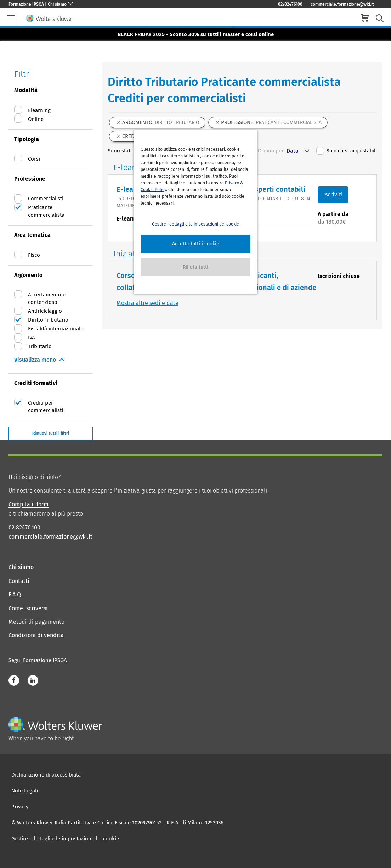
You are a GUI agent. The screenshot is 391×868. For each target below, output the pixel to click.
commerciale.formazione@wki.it (342, 4)
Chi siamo (21, 567)
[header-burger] (11, 18)
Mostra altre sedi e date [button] (148, 303)
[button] (195, 244)
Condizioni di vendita (36, 635)
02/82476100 (290, 4)
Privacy (20, 807)
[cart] (365, 19)
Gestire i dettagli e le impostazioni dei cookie (65, 839)
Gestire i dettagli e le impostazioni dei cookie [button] (195, 224)
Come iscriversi (28, 608)
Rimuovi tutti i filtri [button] (51, 433)
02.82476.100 (24, 527)
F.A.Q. (15, 594)
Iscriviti (333, 194)
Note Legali (25, 791)
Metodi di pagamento (36, 622)
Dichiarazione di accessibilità (46, 775)
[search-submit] (380, 18)
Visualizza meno (35, 360)
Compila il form (29, 504)
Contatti (19, 581)
